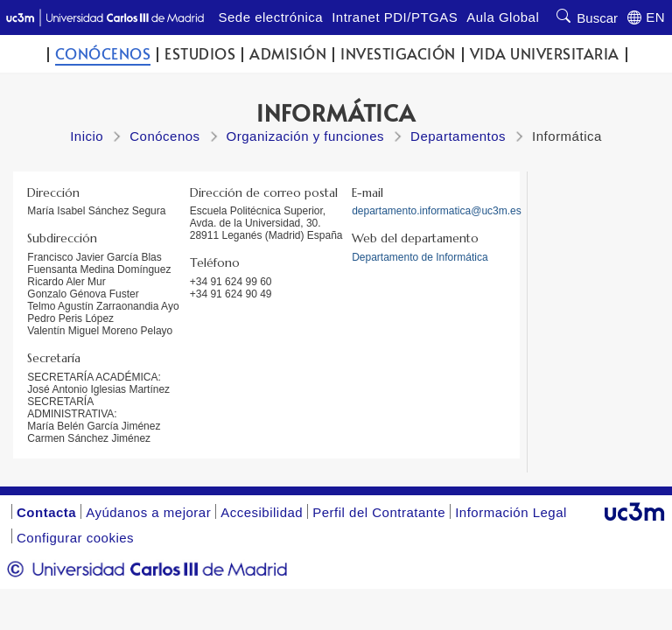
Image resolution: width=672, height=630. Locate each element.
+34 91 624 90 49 (231, 294)
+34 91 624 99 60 (231, 282)
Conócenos (103, 54)
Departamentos (458, 136)
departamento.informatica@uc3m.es (437, 211)
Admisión (288, 54)
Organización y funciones (305, 136)
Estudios (200, 54)
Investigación (398, 54)
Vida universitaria (545, 54)
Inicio (87, 136)
